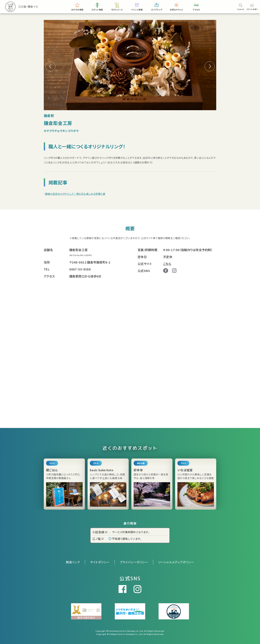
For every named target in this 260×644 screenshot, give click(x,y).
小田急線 (100, 532)
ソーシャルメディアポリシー (176, 562)
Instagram (174, 271)
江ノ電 (98, 539)
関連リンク (73, 562)
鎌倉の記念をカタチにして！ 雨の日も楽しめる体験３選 (75, 194)
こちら (167, 264)
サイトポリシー (100, 562)
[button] (210, 66)
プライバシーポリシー (134, 562)
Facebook (166, 271)
